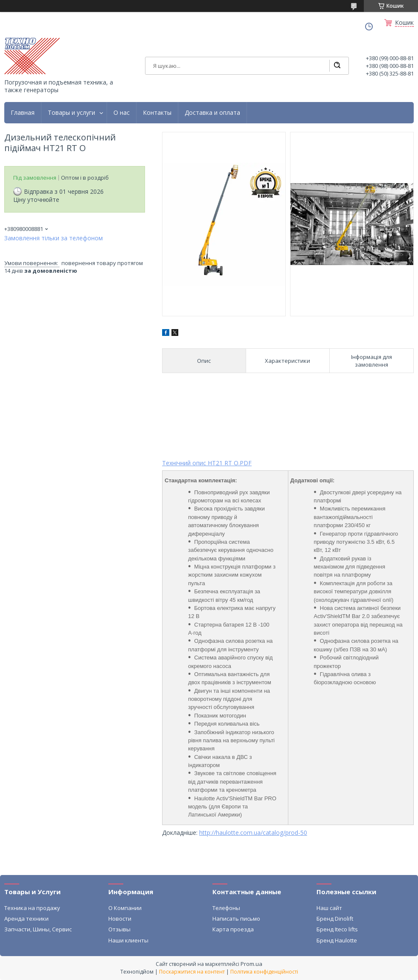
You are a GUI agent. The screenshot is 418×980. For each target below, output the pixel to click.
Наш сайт (329, 908)
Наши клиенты (128, 940)
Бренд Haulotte (337, 940)
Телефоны (226, 908)
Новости (120, 919)
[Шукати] (337, 66)
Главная (23, 113)
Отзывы (119, 929)
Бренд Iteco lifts (337, 929)
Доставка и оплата (212, 113)
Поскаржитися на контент (192, 972)
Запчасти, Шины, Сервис (38, 929)
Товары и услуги (71, 113)
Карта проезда (233, 929)
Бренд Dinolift (335, 919)
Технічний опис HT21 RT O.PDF (207, 463)
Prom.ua (251, 964)
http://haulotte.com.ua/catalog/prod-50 (253, 833)
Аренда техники (26, 919)
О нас (122, 113)
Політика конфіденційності (264, 972)
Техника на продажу (32, 908)
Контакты (157, 113)
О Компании (125, 908)
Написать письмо (236, 919)
